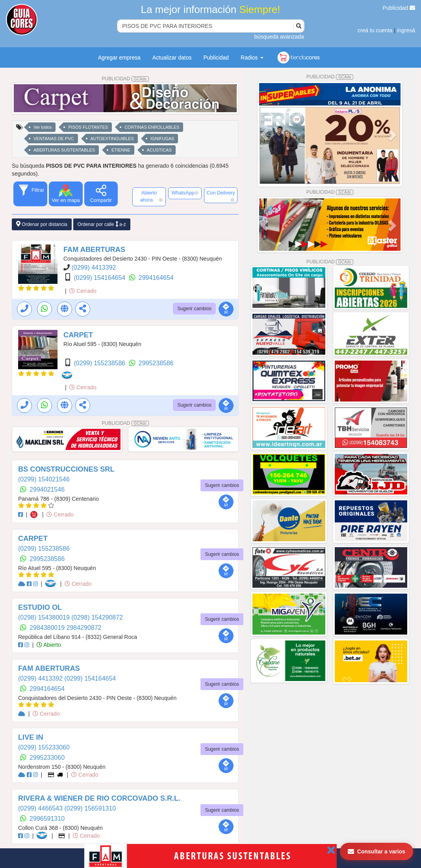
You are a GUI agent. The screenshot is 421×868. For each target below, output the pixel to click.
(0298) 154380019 (45, 617)
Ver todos (43, 127)
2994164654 (156, 278)
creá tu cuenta (375, 30)
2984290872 (84, 628)
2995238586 (156, 363)
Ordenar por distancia (42, 224)
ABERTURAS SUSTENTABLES (64, 150)
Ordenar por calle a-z (102, 224)
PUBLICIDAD (125, 79)
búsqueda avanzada (279, 37)
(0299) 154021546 (44, 479)
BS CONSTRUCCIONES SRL (66, 469)
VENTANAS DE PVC (54, 139)
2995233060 (47, 758)
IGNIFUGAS (162, 139)
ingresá (406, 30)
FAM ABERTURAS (94, 250)
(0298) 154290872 (97, 617)
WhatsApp (185, 193)
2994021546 (47, 490)
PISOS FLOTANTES (88, 127)
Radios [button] (252, 57)
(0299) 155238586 (100, 363)
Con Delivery (221, 196)
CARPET (78, 335)
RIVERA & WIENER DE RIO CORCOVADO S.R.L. (99, 798)
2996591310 (47, 819)
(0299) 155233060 (44, 747)
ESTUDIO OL (40, 607)
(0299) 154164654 (100, 278)
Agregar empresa (119, 57)
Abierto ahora (151, 196)
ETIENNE (121, 150)
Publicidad (399, 8)
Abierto (49, 645)
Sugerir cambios (194, 309)
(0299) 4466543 (41, 808)
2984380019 (48, 628)
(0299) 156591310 (90, 808)
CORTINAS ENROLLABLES (152, 127)
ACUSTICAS (159, 150)
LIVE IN (31, 737)
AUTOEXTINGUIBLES (112, 139)
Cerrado (83, 291)
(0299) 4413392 (94, 267)
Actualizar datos (172, 57)
